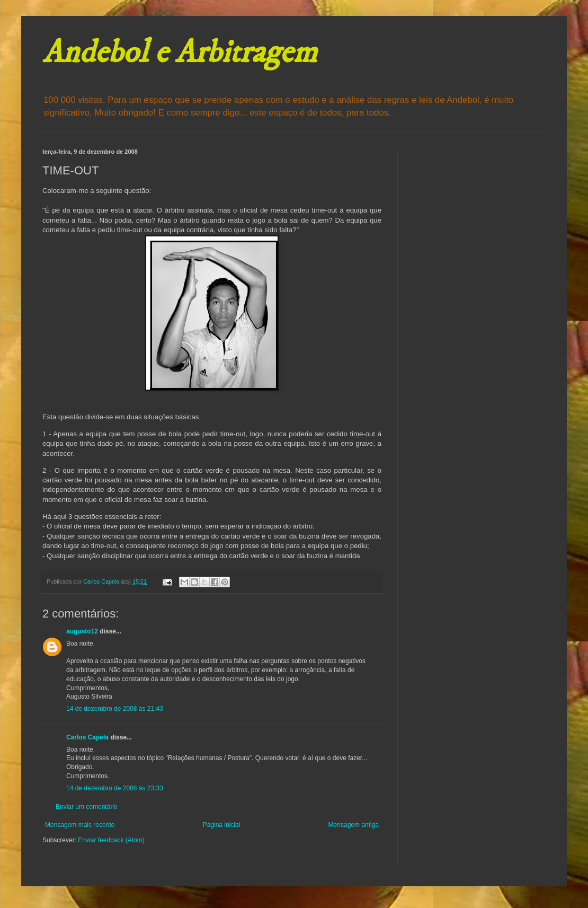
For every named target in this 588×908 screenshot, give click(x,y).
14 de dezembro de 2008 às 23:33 (115, 788)
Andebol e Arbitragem (180, 53)
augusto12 (82, 631)
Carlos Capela (87, 737)
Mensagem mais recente (80, 825)
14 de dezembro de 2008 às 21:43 (115, 709)
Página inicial (222, 825)
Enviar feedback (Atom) (111, 840)
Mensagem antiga (354, 825)
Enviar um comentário (87, 807)
